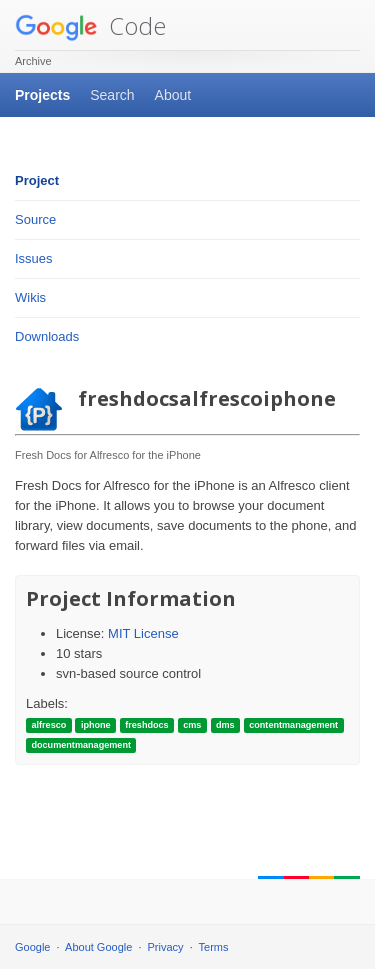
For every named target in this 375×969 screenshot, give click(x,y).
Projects (42, 95)
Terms (214, 947)
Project (37, 180)
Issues (34, 258)
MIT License (143, 633)
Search (112, 95)
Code (90, 25)
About (173, 95)
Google (32, 947)
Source (35, 219)
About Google (98, 947)
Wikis (30, 297)
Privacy (166, 947)
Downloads (47, 336)
